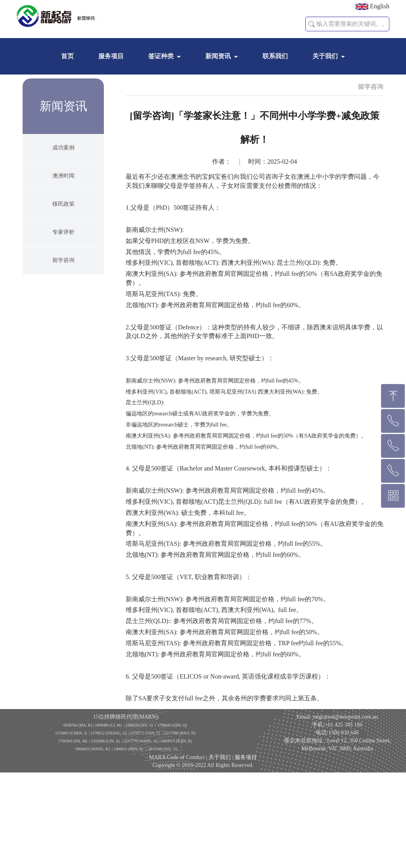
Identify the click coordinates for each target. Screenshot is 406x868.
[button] (312, 24)
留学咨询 (63, 276)
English (372, 6)
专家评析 (63, 248)
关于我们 (325, 56)
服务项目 (111, 56)
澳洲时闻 (63, 191)
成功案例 (63, 163)
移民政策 (63, 219)
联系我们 (275, 56)
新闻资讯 (218, 56)
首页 (67, 56)
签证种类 (161, 56)
